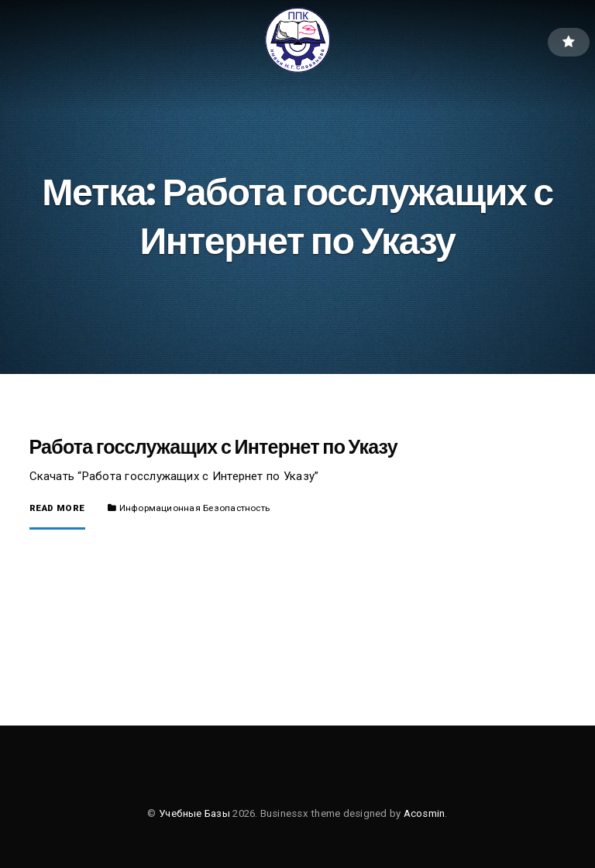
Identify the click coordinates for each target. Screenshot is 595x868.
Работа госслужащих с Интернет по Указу (213, 447)
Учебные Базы (194, 813)
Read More (57, 509)
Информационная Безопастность (194, 508)
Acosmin (425, 813)
